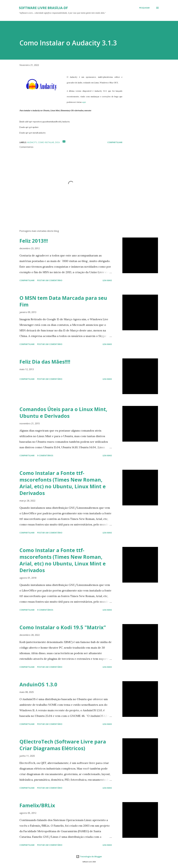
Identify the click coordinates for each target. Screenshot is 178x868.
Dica (57, 142)
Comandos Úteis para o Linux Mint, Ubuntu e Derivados (63, 413)
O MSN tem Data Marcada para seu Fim (63, 301)
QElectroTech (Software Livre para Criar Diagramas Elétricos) (63, 745)
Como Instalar (46, 142)
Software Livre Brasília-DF (43, 8)
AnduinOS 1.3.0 (38, 684)
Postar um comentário (50, 280)
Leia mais (107, 280)
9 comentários (45, 455)
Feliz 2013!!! (34, 241)
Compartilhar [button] (115, 142)
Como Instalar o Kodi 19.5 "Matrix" (63, 627)
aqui (84, 102)
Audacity (32, 142)
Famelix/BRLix (37, 805)
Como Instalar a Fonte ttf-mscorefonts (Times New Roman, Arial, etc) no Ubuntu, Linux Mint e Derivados (63, 483)
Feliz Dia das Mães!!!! (45, 362)
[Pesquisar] (144, 8)
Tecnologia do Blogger (89, 857)
